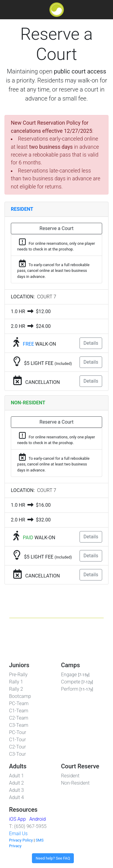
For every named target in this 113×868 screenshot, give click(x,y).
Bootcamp (20, 696)
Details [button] (91, 343)
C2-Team (19, 718)
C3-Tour (17, 754)
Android (37, 819)
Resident (70, 776)
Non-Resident (75, 783)
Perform (77, 689)
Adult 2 (16, 783)
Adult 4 (16, 797)
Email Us (18, 834)
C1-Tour (17, 740)
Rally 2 (16, 689)
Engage (75, 675)
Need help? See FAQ (53, 858)
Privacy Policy (21, 840)
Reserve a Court (56, 228)
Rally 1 (16, 682)
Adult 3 (16, 790)
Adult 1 (16, 776)
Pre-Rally (18, 675)
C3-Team (19, 725)
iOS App (17, 819)
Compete (77, 682)
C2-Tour (17, 747)
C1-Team (19, 711)
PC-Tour (18, 732)
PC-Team (19, 703)
